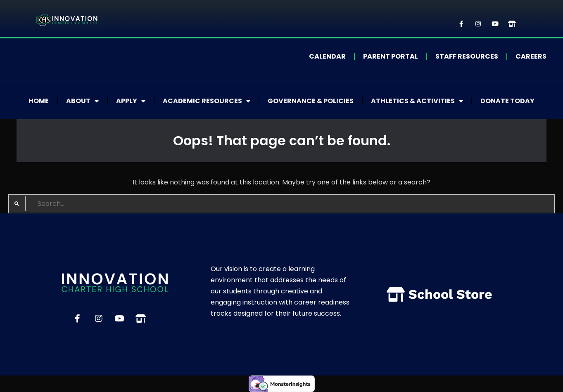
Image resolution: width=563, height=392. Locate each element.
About (82, 101)
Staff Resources (467, 56)
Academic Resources (207, 101)
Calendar (327, 56)
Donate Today (507, 101)
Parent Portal (391, 56)
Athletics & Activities (417, 101)
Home (39, 101)
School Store (450, 294)
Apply (131, 101)
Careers (531, 56)
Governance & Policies (311, 101)
